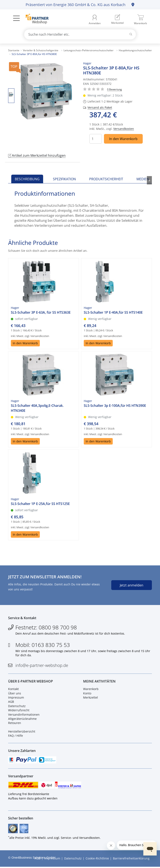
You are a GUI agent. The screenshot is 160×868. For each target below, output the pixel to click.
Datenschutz (17, 706)
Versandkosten (124, 129)
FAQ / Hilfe (16, 736)
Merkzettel (91, 698)
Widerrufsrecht (19, 711)
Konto (87, 694)
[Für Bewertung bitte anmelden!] (114, 89)
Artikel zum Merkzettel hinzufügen (37, 155)
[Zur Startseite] (35, 19)
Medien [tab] (143, 179)
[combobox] (80, 34)
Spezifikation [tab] (64, 179)
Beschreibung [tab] (27, 179)
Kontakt (13, 690)
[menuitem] (117, 20)
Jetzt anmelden (132, 585)
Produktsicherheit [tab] (106, 179)
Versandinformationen (24, 715)
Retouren (15, 723)
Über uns (15, 694)
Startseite (14, 50)
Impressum (16, 698)
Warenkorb (91, 690)
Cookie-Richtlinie (97, 860)
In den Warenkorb (123, 139)
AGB (11, 702)
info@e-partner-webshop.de (42, 666)
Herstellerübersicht (22, 732)
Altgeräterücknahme (22, 719)
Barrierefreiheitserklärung (131, 860)
